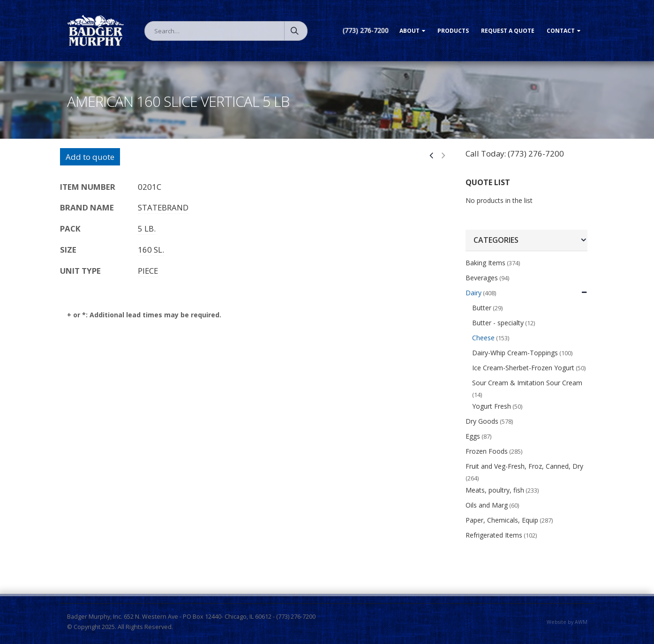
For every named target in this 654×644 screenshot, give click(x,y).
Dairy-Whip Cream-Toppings (515, 353)
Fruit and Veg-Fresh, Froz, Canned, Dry (524, 466)
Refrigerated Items (494, 535)
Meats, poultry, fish (495, 490)
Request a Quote (508, 31)
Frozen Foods (487, 451)
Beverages (482, 278)
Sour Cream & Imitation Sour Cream (527, 383)
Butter (482, 308)
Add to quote (90, 157)
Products (453, 31)
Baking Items (485, 263)
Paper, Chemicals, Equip (502, 520)
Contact (561, 31)
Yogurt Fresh (492, 406)
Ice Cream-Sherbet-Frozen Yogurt (523, 368)
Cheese (483, 338)
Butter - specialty (498, 323)
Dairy (474, 293)
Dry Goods (482, 421)
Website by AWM (567, 622)
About (410, 31)
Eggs (473, 436)
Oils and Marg (487, 505)
